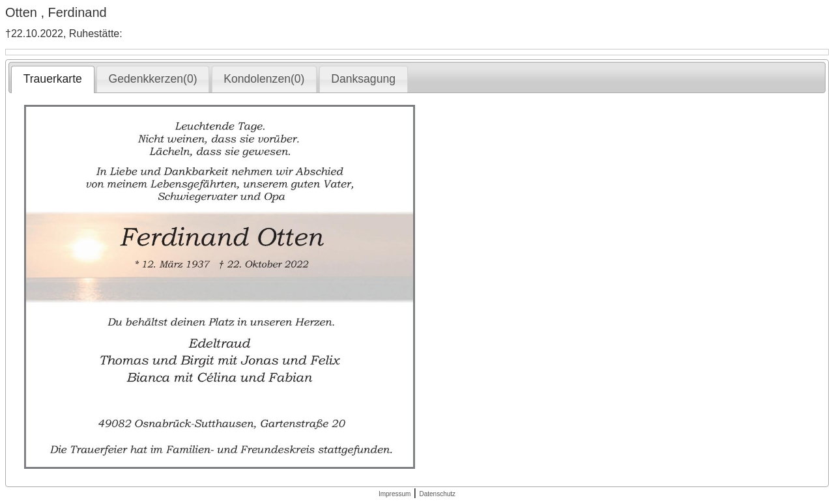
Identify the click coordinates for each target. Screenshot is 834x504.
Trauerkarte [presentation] (53, 79)
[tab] (52, 79)
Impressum (395, 494)
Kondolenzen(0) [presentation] (264, 79)
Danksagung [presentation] (363, 79)
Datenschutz (437, 494)
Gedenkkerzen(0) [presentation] (153, 79)
